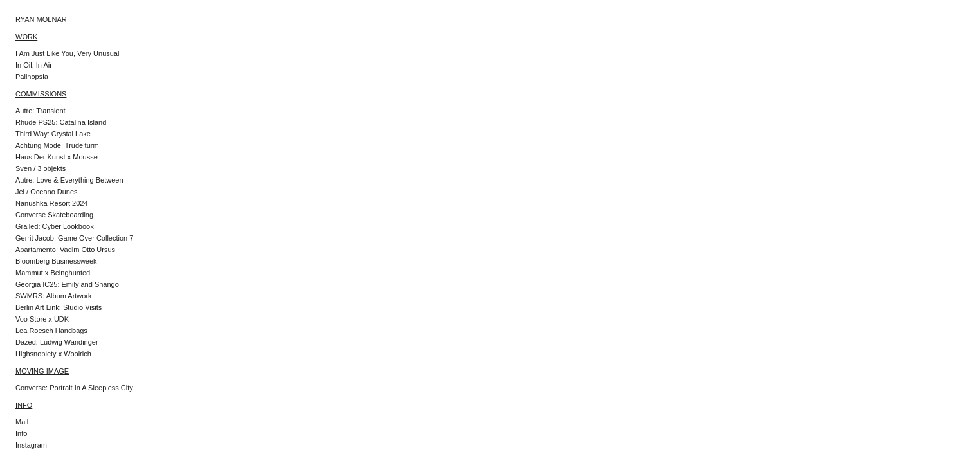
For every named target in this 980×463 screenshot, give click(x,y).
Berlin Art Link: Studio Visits (59, 307)
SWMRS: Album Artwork (54, 296)
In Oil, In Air (34, 65)
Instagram (31, 445)
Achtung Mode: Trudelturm (57, 145)
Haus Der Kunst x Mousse (57, 157)
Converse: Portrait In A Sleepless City (74, 388)
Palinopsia (32, 77)
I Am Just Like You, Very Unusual (67, 53)
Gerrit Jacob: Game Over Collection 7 (74, 238)
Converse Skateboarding (54, 215)
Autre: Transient (41, 111)
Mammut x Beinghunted (53, 273)
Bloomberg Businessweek (56, 261)
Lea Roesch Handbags (51, 331)
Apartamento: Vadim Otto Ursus (65, 250)
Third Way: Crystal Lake (53, 134)
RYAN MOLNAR (41, 19)
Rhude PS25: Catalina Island (61, 122)
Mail (22, 422)
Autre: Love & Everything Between (69, 180)
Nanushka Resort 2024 (52, 203)
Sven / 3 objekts (41, 168)
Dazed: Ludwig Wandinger (57, 342)
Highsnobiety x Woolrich (53, 354)
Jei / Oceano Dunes (47, 192)
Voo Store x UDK (42, 319)
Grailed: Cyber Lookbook (55, 226)
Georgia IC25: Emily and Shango (67, 284)
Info (21, 433)
